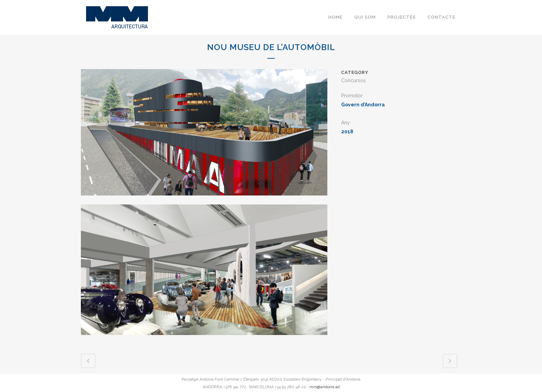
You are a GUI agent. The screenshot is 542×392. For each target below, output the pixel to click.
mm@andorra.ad (325, 387)
